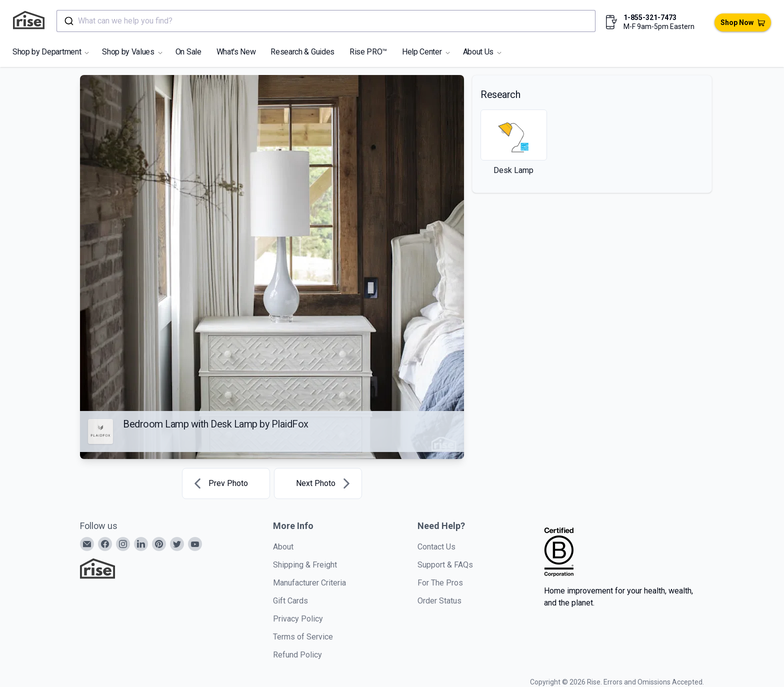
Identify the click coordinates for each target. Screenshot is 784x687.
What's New (236, 52)
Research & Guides (302, 52)
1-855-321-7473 (650, 17)
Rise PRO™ (368, 52)
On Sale (188, 52)
